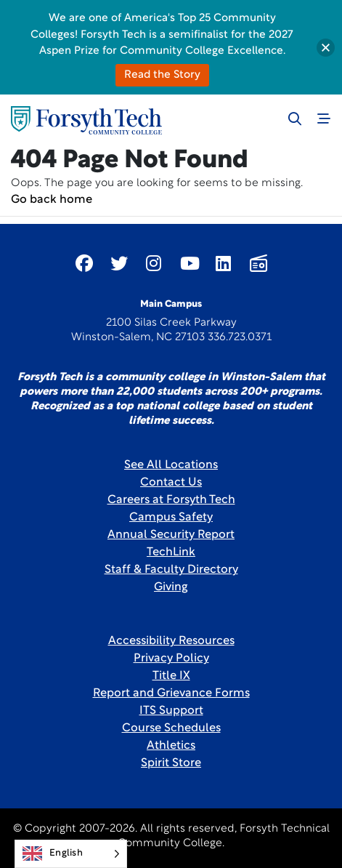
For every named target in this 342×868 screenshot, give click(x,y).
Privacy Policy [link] (171, 659)
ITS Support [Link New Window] (171, 711)
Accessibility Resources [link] (171, 641)
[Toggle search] (295, 118)
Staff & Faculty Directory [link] (171, 570)
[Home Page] (86, 120)
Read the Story (162, 75)
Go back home (52, 200)
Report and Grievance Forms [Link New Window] (171, 694)
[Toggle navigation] (324, 118)
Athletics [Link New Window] (171, 746)
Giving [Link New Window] (171, 587)
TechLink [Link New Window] (171, 552)
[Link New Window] (84, 263)
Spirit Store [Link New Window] (171, 763)
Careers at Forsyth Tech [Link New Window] (171, 500)
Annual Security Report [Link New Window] (171, 535)
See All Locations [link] (171, 465)
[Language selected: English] (71, 854)
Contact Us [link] (171, 483)
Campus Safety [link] (171, 518)
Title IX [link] (171, 676)
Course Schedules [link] (171, 728)
